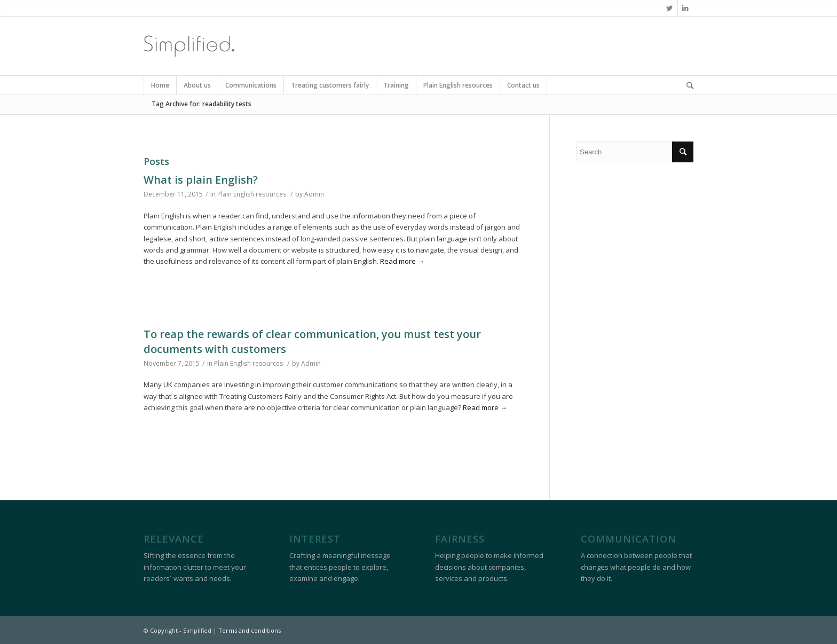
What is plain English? (201, 180)
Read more (402, 261)
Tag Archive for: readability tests (202, 104)
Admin (314, 194)
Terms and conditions (250, 630)
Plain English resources (252, 194)
